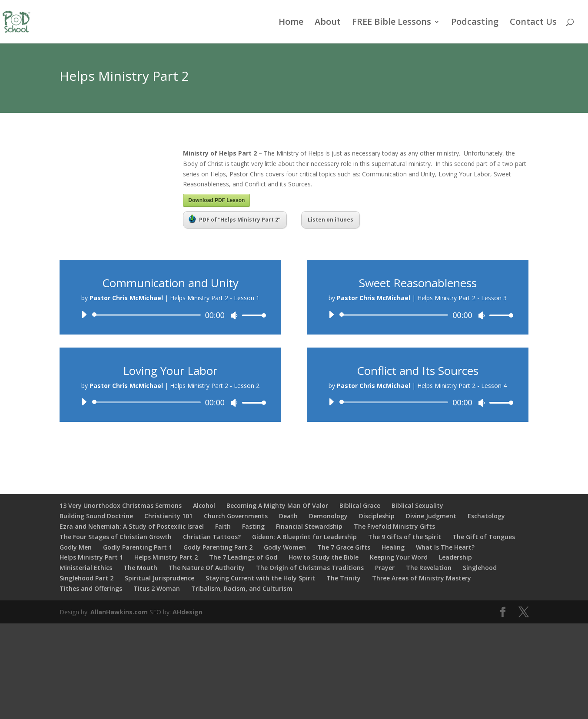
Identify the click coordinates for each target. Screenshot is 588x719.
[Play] (84, 315)
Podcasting (475, 23)
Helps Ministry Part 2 (166, 557)
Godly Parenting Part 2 (218, 547)
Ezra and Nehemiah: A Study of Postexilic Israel (132, 526)
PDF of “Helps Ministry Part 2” (234, 219)
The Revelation (429, 568)
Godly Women (285, 547)
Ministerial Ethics (86, 568)
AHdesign (188, 612)
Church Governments (236, 516)
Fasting (253, 526)
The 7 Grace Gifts (344, 547)
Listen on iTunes (331, 220)
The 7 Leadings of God (243, 557)
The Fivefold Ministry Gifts (394, 526)
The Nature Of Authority (207, 568)
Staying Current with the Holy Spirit (260, 578)
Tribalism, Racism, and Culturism (242, 588)
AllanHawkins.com (119, 612)
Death (288, 516)
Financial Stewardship (309, 526)
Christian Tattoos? (212, 537)
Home (291, 23)
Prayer (385, 568)
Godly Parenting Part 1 (138, 547)
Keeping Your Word (399, 557)
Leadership (455, 557)
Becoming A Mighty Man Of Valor (277, 505)
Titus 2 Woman (157, 588)
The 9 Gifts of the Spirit (405, 537)
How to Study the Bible (324, 557)
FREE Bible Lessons (392, 23)
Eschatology (486, 516)
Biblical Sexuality (417, 505)
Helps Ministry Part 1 (91, 557)
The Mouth (140, 568)
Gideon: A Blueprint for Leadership (304, 537)
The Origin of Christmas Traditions (310, 568)
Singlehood (480, 568)
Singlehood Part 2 (86, 578)
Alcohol (204, 505)
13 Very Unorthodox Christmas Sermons (121, 505)
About (328, 23)
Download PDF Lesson (216, 200)
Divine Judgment (431, 516)
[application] (170, 315)
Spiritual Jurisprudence (159, 578)
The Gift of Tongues (484, 537)
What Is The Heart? (445, 547)
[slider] (148, 315)
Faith (223, 526)
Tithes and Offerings (91, 588)
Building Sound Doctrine (96, 516)
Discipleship (377, 516)
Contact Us (533, 23)
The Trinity (344, 578)
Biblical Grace (360, 505)
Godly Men (76, 547)
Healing (393, 547)
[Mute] (234, 315)
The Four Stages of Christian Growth (116, 537)
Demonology (328, 516)
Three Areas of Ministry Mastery (422, 578)
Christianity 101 (168, 516)
